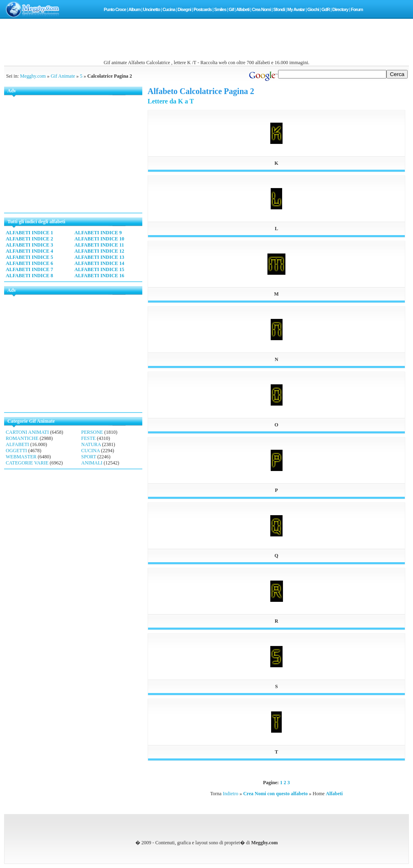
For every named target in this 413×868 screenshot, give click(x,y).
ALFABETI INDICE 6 (29, 263)
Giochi (313, 9)
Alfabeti (242, 9)
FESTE (89, 438)
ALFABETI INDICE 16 (99, 276)
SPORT (89, 457)
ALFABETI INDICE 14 (99, 263)
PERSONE (92, 432)
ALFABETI (17, 444)
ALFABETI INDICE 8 (29, 276)
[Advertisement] (206, 41)
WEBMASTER (21, 457)
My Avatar (296, 9)
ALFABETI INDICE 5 (29, 257)
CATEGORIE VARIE (27, 463)
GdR (325, 9)
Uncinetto (151, 9)
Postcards (202, 9)
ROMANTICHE (22, 438)
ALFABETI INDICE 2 (29, 239)
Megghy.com (33, 76)
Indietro (231, 794)
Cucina (169, 9)
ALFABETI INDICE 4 (29, 251)
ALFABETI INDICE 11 (99, 245)
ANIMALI (92, 463)
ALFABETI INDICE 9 (98, 233)
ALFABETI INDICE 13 (99, 257)
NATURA (91, 444)
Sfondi (279, 9)
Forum (357, 9)
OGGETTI (16, 451)
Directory (340, 9)
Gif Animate (63, 76)
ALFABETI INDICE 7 (29, 269)
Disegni (184, 9)
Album (134, 9)
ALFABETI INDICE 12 (99, 251)
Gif (231, 9)
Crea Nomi (261, 9)
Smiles (220, 9)
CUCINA (91, 451)
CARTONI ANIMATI (27, 432)
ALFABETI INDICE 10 (99, 239)
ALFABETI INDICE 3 (29, 245)
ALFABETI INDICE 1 (29, 233)
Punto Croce (115, 9)
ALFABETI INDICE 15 (99, 269)
